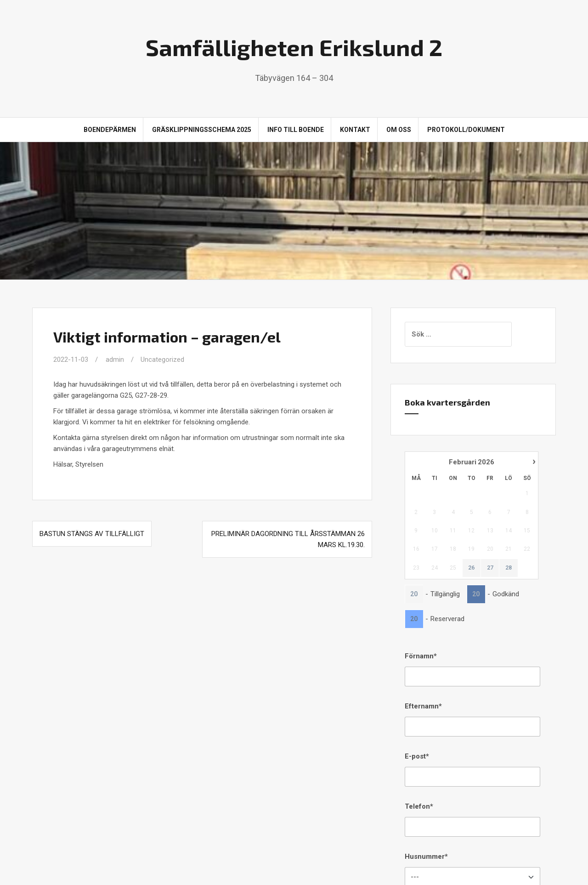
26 (471, 568)
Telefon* (419, 806)
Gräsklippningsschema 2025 (202, 130)
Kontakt (355, 130)
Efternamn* (423, 706)
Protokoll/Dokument (466, 130)
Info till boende (296, 130)
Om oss (399, 130)
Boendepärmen (110, 130)
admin (115, 360)
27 (490, 568)
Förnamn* (421, 656)
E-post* (417, 756)
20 (414, 594)
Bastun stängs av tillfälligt (92, 534)
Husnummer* (426, 856)
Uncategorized (162, 360)
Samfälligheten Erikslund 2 (294, 47)
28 (509, 568)
